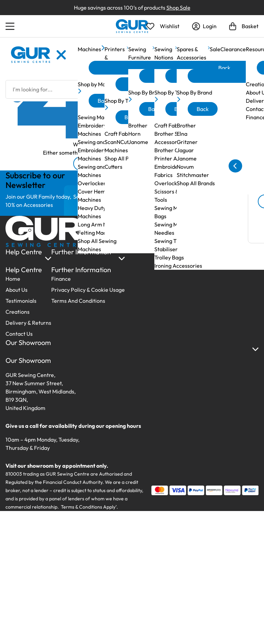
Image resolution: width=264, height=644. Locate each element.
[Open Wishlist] (163, 26)
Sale (215, 49)
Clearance (233, 49)
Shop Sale (178, 8)
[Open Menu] (11, 26)
